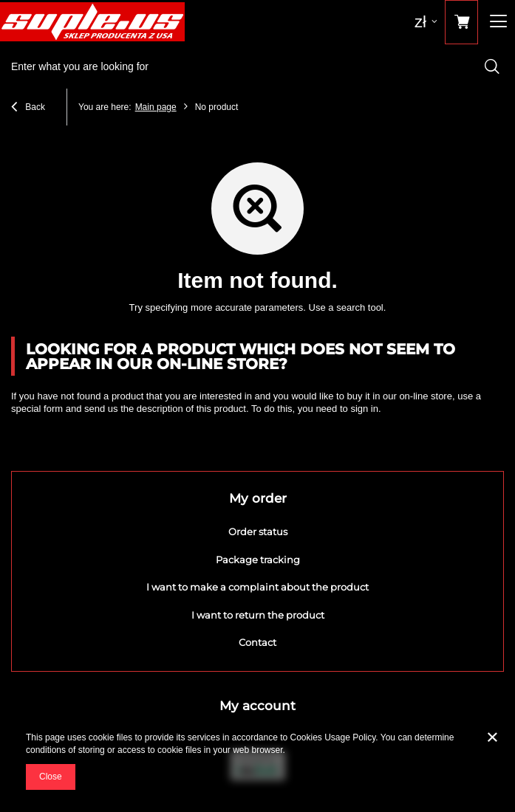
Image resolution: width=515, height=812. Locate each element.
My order (258, 498)
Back (28, 109)
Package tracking (258, 560)
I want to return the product (258, 615)
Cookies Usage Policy (333, 737)
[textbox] (257, 66)
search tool (360, 307)
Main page (156, 107)
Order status (258, 532)
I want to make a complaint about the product (257, 587)
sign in (364, 409)
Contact (257, 643)
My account (257, 706)
